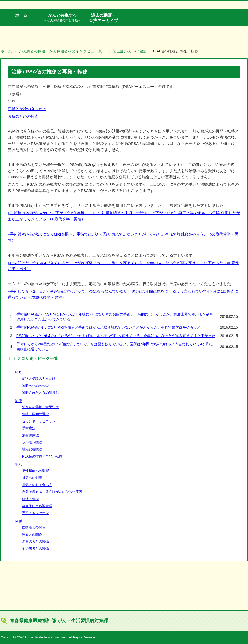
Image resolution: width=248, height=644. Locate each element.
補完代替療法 (32, 449)
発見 (18, 372)
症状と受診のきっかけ (27, 109)
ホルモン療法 (32, 442)
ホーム (21, 15)
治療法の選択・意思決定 (40, 407)
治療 (18, 401)
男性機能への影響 (35, 471)
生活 (18, 464)
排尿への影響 (32, 478)
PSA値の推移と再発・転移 (42, 456)
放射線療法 (30, 435)
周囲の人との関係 (35, 541)
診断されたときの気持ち (40, 393)
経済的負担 (30, 499)
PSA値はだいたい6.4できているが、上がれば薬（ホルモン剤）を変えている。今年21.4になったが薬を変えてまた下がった (116, 336)
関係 (18, 521)
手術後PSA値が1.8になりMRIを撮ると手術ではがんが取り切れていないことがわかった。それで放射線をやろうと (108, 327)
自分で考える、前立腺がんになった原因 (52, 492)
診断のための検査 (23, 116)
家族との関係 (32, 534)
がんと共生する (62, 18)
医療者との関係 (34, 527)
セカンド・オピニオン (39, 421)
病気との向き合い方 (37, 485)
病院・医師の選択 (35, 414)
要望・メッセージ (35, 513)
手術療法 (29, 428)
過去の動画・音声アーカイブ (103, 18)
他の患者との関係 (35, 549)
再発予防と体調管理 (37, 506)
